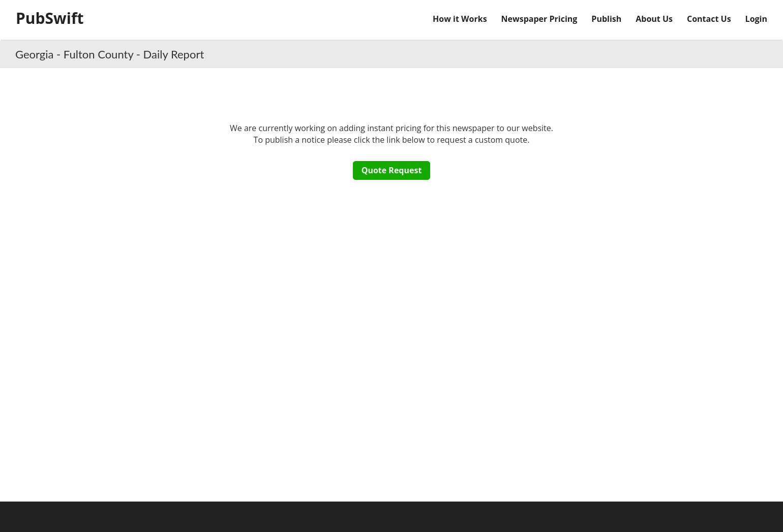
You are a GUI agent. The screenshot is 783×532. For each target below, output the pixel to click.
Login (756, 19)
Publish (606, 19)
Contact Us (709, 19)
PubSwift (50, 18)
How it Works (460, 19)
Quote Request (392, 170)
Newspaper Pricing (539, 19)
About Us (654, 19)
